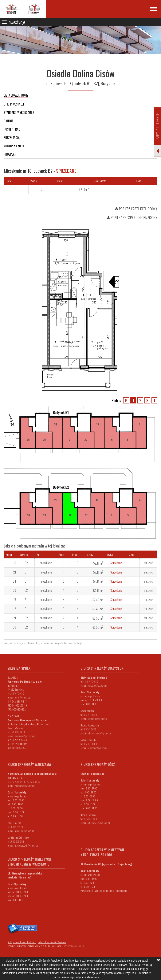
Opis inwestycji (14, 104)
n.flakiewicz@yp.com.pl (99, 823)
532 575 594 (18, 841)
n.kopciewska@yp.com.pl (99, 733)
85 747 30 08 (90, 744)
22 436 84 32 (33, 782)
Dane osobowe (55, 946)
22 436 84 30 (19, 732)
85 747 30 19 (90, 729)
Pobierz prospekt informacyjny (132, 217)
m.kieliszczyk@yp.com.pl (27, 845)
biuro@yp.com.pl (23, 697)
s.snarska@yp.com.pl (97, 719)
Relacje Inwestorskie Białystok (22, 942)
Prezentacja (12, 138)
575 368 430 (90, 819)
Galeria (9, 121)
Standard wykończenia (19, 113)
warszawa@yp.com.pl (25, 736)
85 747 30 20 (90, 715)
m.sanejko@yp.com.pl (98, 748)
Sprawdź (148, 563)
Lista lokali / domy (16, 95)
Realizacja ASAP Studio (74, 946)
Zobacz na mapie (14, 146)
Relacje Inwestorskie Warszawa (52, 942)
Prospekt (10, 154)
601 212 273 (17, 827)
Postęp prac (12, 129)
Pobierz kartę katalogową (136, 209)
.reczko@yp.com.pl (25, 831)
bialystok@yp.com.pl (97, 685)
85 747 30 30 (18, 693)
